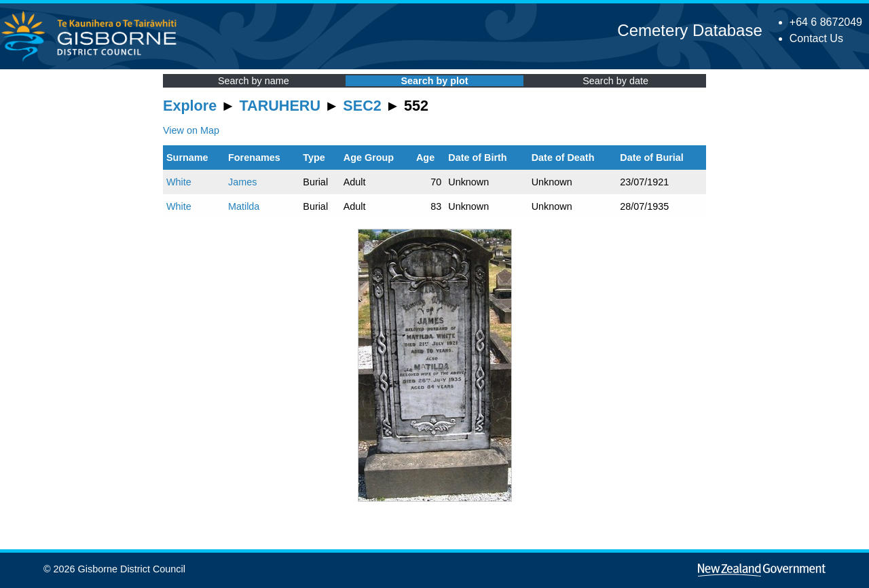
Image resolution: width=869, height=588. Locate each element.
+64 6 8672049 (826, 22)
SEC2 (362, 106)
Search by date (615, 81)
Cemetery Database (689, 30)
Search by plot (434, 81)
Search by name (254, 81)
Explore (190, 106)
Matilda (244, 206)
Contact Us (816, 38)
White (179, 182)
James (242, 182)
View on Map (191, 130)
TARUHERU (280, 106)
